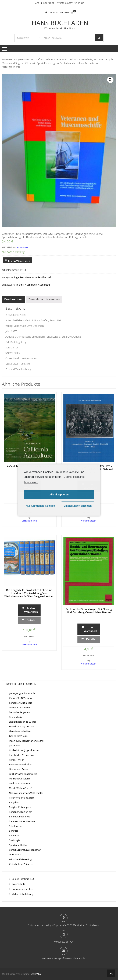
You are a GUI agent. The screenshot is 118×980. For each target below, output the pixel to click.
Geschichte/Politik (19, 736)
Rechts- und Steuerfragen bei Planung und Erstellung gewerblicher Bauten (89, 611)
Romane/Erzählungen (21, 812)
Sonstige (14, 831)
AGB (37, 3)
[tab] (13, 299)
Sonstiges (14, 835)
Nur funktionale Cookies (40, 506)
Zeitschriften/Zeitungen (22, 864)
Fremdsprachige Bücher (22, 726)
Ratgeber (14, 802)
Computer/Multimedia (21, 703)
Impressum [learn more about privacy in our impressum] (31, 482)
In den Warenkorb (19, 261)
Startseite (7, 59)
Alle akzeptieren (59, 495)
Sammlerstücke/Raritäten (23, 821)
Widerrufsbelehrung (23, 894)
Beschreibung (13, 299)
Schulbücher (16, 826)
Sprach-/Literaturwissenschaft (25, 850)
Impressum (48, 3)
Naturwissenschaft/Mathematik (26, 793)
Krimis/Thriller (16, 760)
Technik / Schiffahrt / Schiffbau (33, 285)
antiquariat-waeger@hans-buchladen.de (64, 958)
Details (31, 620)
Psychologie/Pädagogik (22, 798)
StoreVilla (36, 974)
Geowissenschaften (20, 731)
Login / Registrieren (58, 12)
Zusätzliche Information (44, 299)
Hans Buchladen (60, 23)
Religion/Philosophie (20, 807)
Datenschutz (18, 884)
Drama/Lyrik (16, 717)
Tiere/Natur (15, 855)
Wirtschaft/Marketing (20, 859)
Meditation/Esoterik (19, 779)
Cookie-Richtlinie (74, 477)
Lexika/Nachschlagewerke (23, 774)
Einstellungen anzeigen (78, 506)
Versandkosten (23, 247)
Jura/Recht (15, 745)
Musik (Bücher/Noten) (21, 788)
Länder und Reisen (19, 769)
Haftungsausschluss (23, 889)
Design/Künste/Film (19, 708)
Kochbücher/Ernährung (22, 755)
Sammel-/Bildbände (20, 817)
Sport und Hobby (18, 845)
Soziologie (15, 840)
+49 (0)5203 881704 (64, 942)
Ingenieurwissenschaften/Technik (34, 59)
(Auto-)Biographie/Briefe (22, 693)
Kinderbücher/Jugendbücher (24, 750)
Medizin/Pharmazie (19, 783)
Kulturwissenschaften (21, 764)
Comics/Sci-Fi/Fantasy (21, 698)
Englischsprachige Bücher (23, 722)
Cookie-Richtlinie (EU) (23, 879)
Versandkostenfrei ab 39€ (71, 3)
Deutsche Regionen (19, 712)
